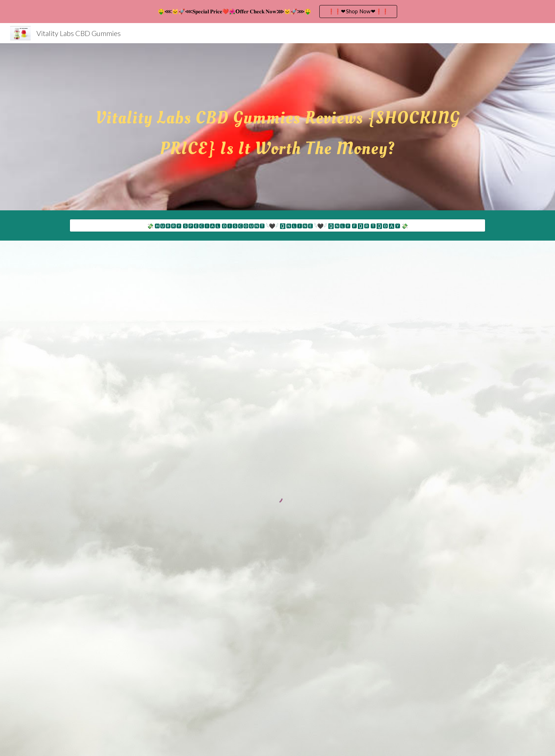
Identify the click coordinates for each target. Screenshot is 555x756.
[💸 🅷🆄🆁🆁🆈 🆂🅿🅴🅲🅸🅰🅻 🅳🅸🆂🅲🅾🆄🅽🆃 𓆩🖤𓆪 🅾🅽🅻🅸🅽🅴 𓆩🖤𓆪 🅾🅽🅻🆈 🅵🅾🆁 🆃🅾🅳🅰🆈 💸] (277, 225)
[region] (277, 12)
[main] (277, 127)
